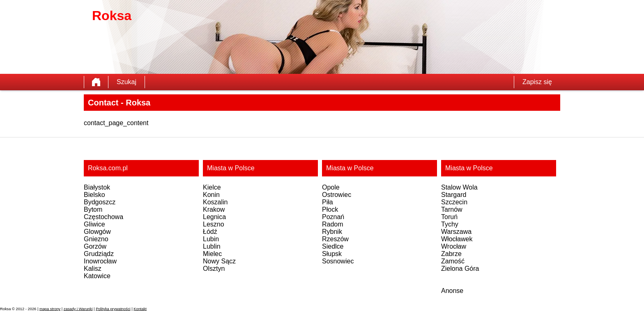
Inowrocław (100, 261)
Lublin (212, 246)
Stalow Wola (459, 187)
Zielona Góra (460, 269)
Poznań (333, 217)
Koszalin (215, 202)
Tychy (450, 224)
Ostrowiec (337, 195)
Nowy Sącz (219, 261)
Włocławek (457, 239)
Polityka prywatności (113, 309)
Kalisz (93, 269)
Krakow (214, 209)
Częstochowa (103, 217)
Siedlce (333, 246)
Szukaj (126, 82)
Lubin (211, 239)
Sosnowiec (338, 261)
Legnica (214, 217)
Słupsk (332, 254)
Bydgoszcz (100, 202)
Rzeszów (335, 239)
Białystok (97, 187)
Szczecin (454, 202)
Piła (328, 202)
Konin (211, 195)
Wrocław (454, 246)
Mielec (212, 254)
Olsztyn (214, 269)
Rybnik (332, 232)
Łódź (210, 232)
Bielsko (94, 195)
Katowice (97, 276)
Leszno (214, 224)
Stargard (454, 195)
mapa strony (50, 309)
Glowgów (97, 232)
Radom (333, 224)
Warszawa (456, 232)
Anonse (452, 291)
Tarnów (452, 209)
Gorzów (95, 246)
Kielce (212, 187)
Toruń (449, 217)
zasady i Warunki (78, 309)
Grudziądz (99, 254)
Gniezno (96, 239)
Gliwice (94, 224)
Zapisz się (537, 82)
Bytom (93, 209)
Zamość (453, 261)
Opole (331, 187)
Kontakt (140, 309)
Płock (330, 209)
